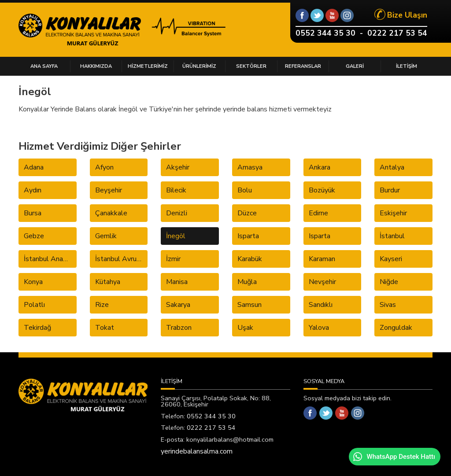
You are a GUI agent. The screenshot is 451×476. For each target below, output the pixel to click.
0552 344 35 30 (325, 33)
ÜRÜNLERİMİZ (199, 66)
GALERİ (355, 66)
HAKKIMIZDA (96, 66)
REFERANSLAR (303, 66)
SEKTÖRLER (251, 66)
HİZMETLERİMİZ (148, 66)
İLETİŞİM (407, 66)
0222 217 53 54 (397, 33)
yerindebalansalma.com (197, 451)
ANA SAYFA (44, 66)
